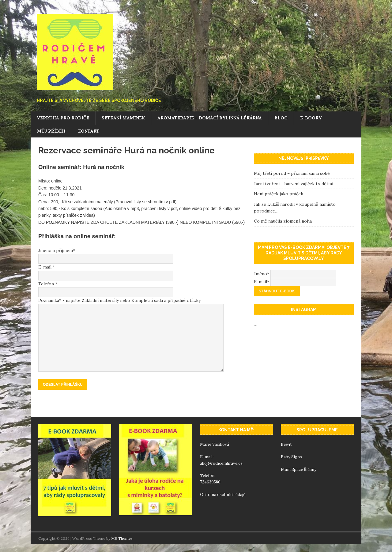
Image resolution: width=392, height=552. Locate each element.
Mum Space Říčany (299, 469)
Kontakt (89, 131)
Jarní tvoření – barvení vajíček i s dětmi (294, 184)
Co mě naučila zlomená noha (283, 221)
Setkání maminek (123, 118)
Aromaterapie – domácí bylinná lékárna (210, 118)
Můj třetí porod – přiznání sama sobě (292, 173)
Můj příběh (51, 131)
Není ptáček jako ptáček (279, 194)
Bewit (286, 444)
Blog (281, 118)
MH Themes (122, 538)
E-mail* (262, 282)
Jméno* (262, 274)
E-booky (311, 118)
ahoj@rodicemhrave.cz (221, 463)
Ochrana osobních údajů (223, 495)
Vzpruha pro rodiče (63, 118)
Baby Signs (291, 457)
